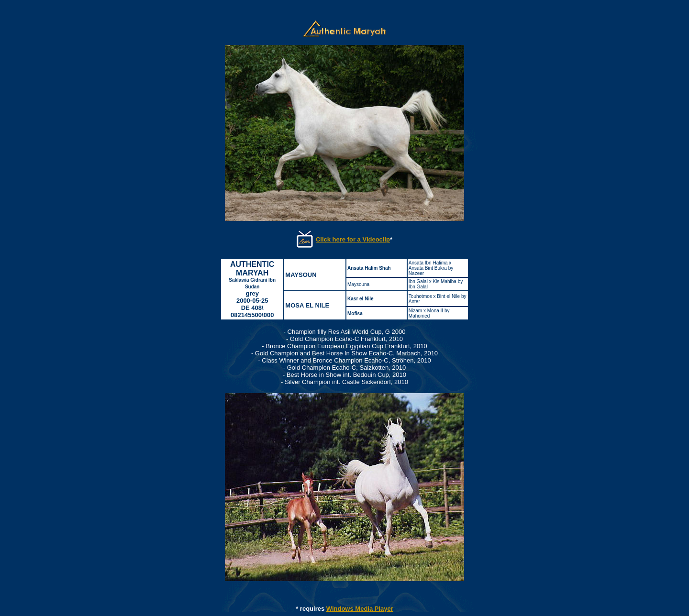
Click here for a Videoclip (353, 239)
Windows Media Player (360, 609)
